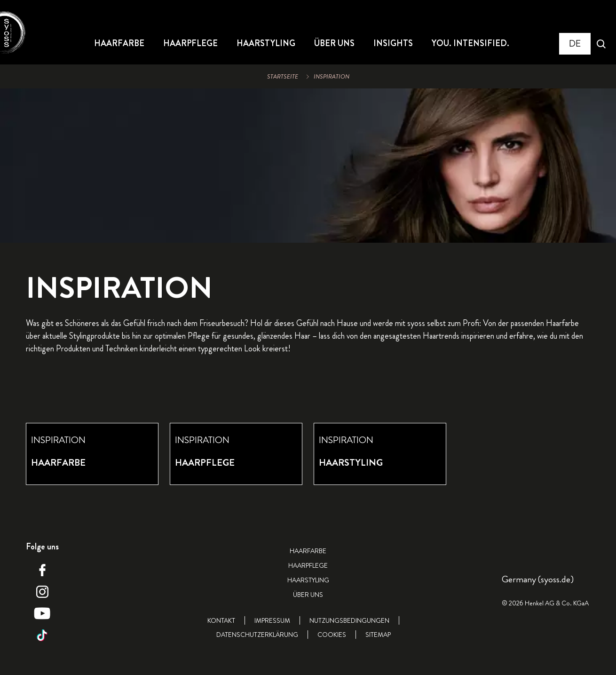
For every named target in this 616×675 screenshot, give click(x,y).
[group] (308, 454)
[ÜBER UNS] (334, 44)
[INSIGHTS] (393, 44)
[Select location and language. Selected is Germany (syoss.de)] (575, 44)
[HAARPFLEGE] (190, 44)
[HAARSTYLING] (266, 44)
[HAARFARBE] (119, 44)
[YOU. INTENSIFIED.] (470, 44)
